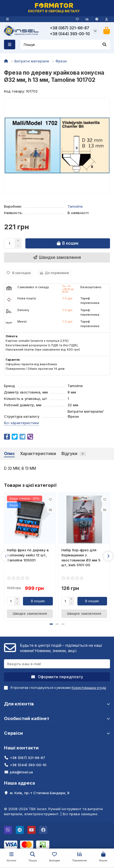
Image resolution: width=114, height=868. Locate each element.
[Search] (65, 45)
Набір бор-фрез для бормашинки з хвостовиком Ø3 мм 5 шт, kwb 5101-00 (81, 558)
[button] (6, 556)
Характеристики (38, 454)
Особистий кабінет (57, 718)
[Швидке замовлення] (57, 258)
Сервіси (57, 733)
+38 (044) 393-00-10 (70, 34)
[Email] (57, 664)
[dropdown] (7, 19)
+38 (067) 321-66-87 (70, 28)
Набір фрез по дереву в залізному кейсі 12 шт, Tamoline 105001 (28, 555)
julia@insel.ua (21, 772)
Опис (9, 454)
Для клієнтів (57, 704)
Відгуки (74, 454)
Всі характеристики (21, 423)
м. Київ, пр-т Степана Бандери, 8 (40, 793)
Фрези (61, 61)
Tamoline (75, 206)
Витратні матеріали (32, 61)
